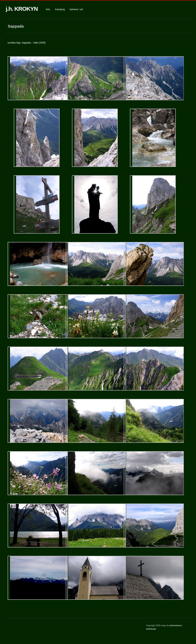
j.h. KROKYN (22, 9)
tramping (60, 9)
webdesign (151, 629)
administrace (176, 625)
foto (48, 9)
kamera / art (76, 9)
